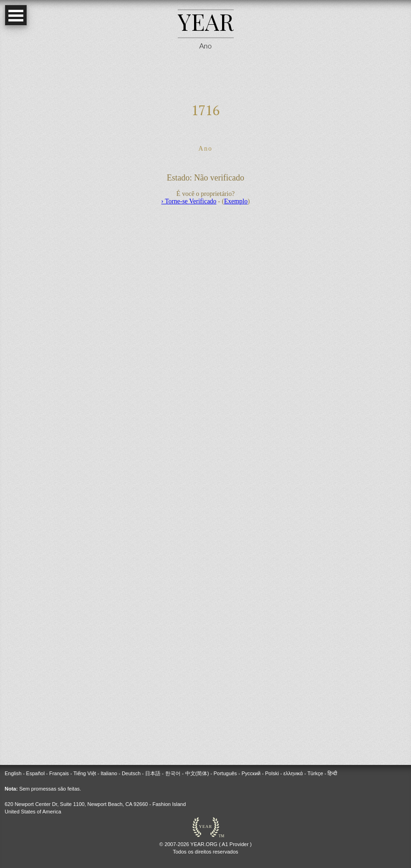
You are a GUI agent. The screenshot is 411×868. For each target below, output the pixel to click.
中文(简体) (197, 773)
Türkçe (315, 773)
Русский (251, 773)
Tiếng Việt (85, 773)
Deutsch (131, 773)
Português (225, 773)
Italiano (109, 773)
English (13, 773)
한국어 (173, 773)
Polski (272, 773)
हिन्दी (332, 773)
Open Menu (16, 15)
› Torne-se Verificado (189, 201)
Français (59, 773)
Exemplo (236, 201)
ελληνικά (293, 773)
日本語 (153, 773)
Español (35, 773)
